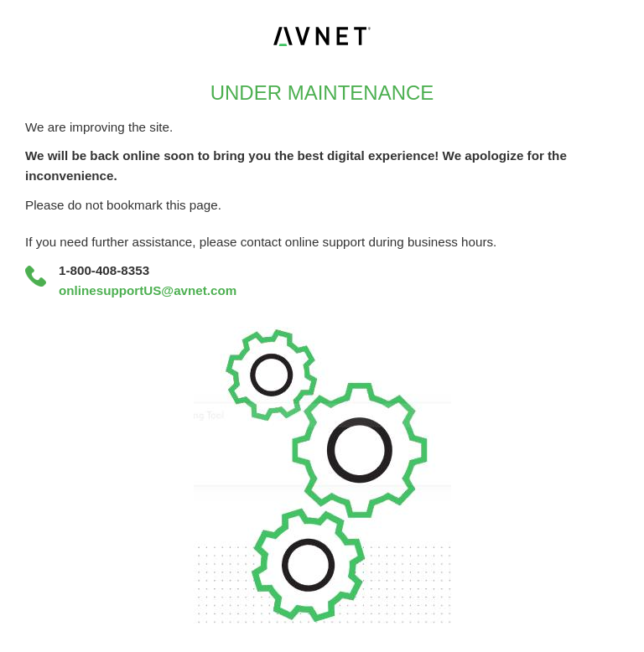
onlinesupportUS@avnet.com (148, 290)
